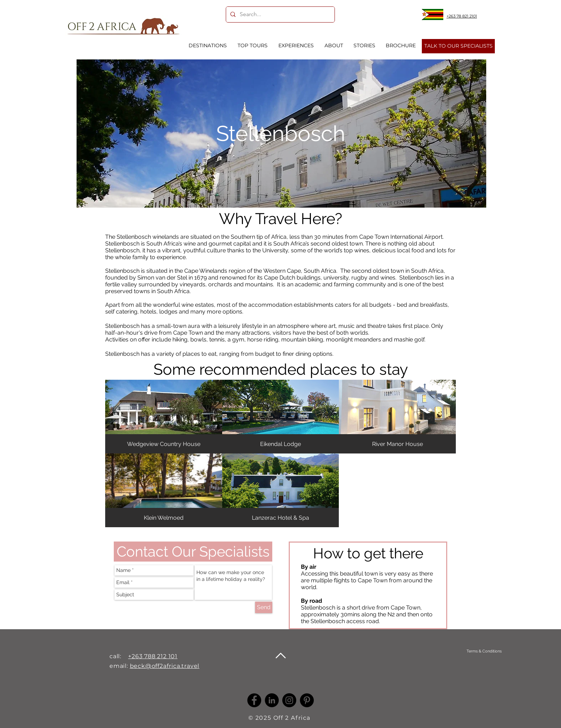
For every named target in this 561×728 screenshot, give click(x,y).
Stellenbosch (122, 271)
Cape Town (188, 333)
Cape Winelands (206, 271)
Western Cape (281, 271)
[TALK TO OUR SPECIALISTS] (458, 46)
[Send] (264, 607)
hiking (180, 339)
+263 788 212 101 (153, 656)
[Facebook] (254, 700)
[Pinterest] (307, 700)
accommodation (270, 305)
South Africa (320, 271)
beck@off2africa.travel (165, 666)
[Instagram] (289, 700)
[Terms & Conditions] (484, 651)
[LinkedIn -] (272, 700)
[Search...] (280, 14)
